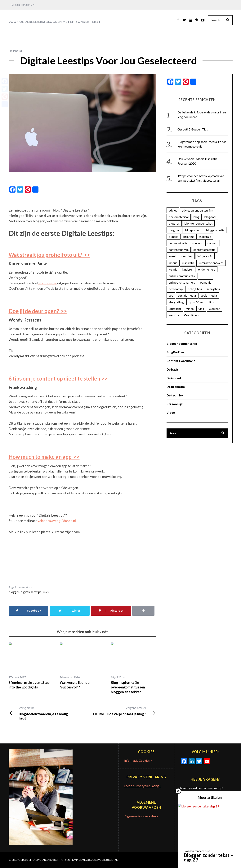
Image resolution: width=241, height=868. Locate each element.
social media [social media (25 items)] (209, 295)
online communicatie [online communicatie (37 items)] (182, 276)
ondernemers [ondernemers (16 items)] (207, 269)
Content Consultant (181, 361)
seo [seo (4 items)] (171, 295)
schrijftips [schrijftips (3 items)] (213, 289)
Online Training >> (24, 5)
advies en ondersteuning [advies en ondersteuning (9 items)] (198, 210)
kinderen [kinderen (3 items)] (188, 269)
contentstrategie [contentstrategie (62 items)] (204, 250)
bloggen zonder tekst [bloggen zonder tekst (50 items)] (198, 223)
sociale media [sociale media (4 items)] (187, 295)
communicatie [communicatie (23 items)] (178, 243)
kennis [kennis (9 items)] (173, 269)
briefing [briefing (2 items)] (188, 237)
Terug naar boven (219, 860)
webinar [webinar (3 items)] (214, 309)
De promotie (176, 387)
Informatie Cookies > (138, 760)
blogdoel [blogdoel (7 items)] (210, 217)
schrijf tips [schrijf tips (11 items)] (195, 289)
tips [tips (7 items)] (211, 302)
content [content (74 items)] (213, 243)
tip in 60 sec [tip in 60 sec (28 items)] (196, 302)
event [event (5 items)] (172, 256)
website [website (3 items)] (174, 315)
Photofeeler (47, 283)
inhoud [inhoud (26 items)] (173, 263)
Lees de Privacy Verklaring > (143, 786)
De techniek (175, 395)
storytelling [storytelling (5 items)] (176, 302)
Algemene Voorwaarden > (141, 816)
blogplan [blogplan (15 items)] (174, 230)
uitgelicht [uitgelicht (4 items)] (175, 309)
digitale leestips (31, 592)
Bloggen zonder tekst (182, 343)
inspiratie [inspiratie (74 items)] (188, 263)
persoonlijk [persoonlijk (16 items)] (176, 289)
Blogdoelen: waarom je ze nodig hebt (45, 713)
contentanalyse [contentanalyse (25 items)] (179, 250)
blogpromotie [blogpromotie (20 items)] (215, 230)
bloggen (14, 592)
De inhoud (15, 51)
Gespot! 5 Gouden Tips (193, 129)
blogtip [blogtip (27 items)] (174, 237)
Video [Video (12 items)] (190, 309)
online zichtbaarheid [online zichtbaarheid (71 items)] (182, 282)
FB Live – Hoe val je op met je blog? (119, 711)
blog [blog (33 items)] (196, 217)
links (46, 592)
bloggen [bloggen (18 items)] (174, 223)
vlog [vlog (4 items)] (201, 309)
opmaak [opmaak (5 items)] (205, 282)
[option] (31, 666)
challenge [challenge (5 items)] (205, 237)
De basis (173, 369)
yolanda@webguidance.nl (57, 521)
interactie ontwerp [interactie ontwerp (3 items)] (211, 263)
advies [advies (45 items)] (173, 210)
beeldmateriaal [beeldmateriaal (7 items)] (179, 217)
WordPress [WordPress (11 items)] (191, 315)
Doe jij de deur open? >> (38, 311)
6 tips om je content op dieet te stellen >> (58, 378)
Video (171, 412)
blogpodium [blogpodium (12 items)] (193, 230)
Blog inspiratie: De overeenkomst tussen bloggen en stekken (128, 687)
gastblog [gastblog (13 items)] (187, 256)
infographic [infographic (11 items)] (205, 256)
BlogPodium (175, 352)
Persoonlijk (175, 404)
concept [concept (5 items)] (197, 243)
